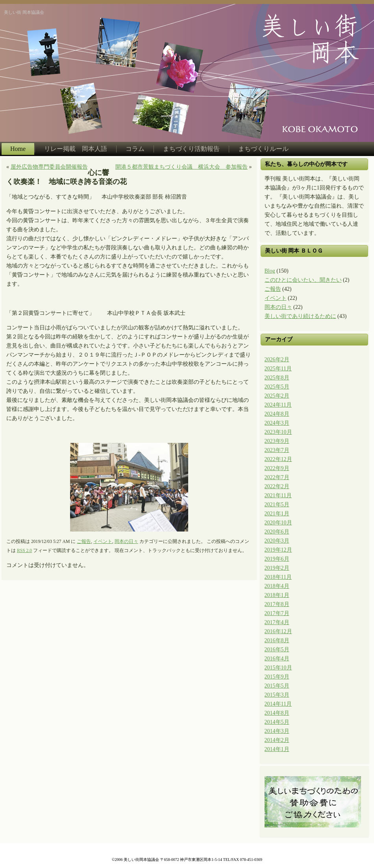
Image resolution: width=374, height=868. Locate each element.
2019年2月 (277, 568)
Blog (270, 271)
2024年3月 (277, 423)
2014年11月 (278, 704)
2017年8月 (277, 604)
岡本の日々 (126, 542)
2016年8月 (277, 640)
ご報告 (84, 542)
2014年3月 (277, 731)
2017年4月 (277, 622)
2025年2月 (277, 396)
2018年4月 (277, 586)
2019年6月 (277, 559)
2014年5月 (277, 722)
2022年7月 (277, 477)
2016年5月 (277, 650)
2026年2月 (277, 360)
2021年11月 (278, 495)
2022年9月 (277, 468)
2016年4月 (277, 659)
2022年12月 (278, 459)
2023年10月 (278, 432)
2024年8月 (277, 414)
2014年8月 (277, 713)
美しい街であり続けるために (300, 316)
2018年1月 (277, 595)
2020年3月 (277, 541)
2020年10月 (278, 523)
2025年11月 (278, 369)
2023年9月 (277, 441)
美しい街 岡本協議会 (24, 12)
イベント (103, 542)
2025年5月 (277, 387)
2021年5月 (277, 505)
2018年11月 (278, 577)
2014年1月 (277, 749)
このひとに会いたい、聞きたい (303, 280)
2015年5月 (277, 686)
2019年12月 (278, 550)
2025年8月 (277, 378)
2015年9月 (277, 677)
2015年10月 (278, 668)
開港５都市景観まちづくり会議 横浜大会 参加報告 (181, 167)
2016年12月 (278, 631)
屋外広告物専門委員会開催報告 (49, 167)
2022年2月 (277, 486)
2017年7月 (277, 613)
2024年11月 (278, 405)
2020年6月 (277, 532)
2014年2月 (277, 740)
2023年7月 (277, 450)
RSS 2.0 (24, 551)
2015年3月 (277, 695)
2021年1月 (277, 514)
